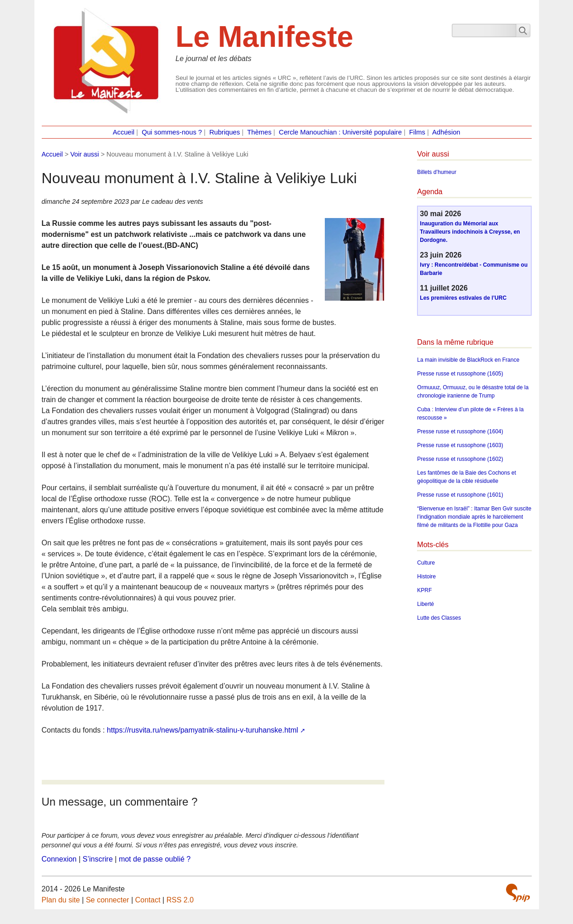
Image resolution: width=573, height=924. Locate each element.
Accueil (124, 132)
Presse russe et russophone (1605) (460, 374)
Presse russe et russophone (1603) (460, 445)
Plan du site (61, 900)
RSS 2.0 (180, 900)
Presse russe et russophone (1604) (460, 431)
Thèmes (259, 132)
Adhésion (446, 132)
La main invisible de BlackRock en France (468, 360)
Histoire (426, 577)
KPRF (424, 590)
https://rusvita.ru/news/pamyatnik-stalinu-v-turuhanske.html (203, 730)
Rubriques (225, 132)
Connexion (59, 859)
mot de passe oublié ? (155, 859)
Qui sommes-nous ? (172, 132)
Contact (147, 900)
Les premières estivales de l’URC (463, 298)
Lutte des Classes (439, 618)
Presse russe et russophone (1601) (460, 495)
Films (417, 132)
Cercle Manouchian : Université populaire (340, 132)
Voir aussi (84, 154)
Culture (426, 563)
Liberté (426, 604)
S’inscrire (98, 859)
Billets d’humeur (437, 172)
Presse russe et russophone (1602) (460, 459)
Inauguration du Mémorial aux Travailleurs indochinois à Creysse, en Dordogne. (470, 232)
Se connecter (107, 900)
